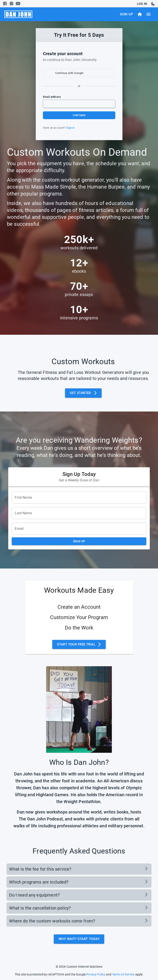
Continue (79, 115)
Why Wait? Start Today (79, 939)
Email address (52, 97)
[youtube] (18, 3)
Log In (142, 4)
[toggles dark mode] (153, 4)
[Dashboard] (140, 14)
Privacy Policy (96, 974)
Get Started (83, 393)
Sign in (70, 128)
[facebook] (5, 3)
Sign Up (126, 14)
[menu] (18, 14)
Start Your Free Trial (79, 644)
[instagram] (11, 3)
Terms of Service (123, 974)
